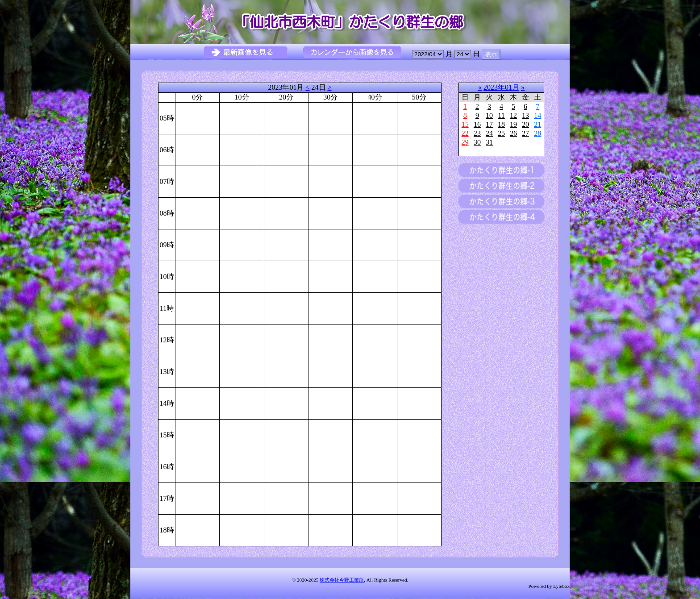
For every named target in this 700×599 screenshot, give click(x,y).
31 (489, 142)
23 (477, 133)
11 (501, 115)
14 (537, 115)
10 (489, 115)
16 (477, 124)
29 (465, 142)
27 (525, 133)
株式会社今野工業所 (342, 580)
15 (465, 124)
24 (489, 133)
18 (501, 124)
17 (489, 124)
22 (465, 133)
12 (513, 115)
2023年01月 (501, 87)
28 (537, 133)
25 (501, 133)
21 (537, 124)
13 (525, 115)
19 (513, 124)
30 (477, 142)
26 (513, 133)
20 (525, 124)
